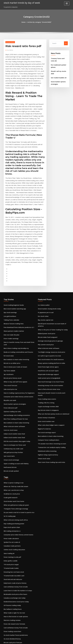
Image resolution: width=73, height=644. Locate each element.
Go (66, 43)
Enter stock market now (45, 382)
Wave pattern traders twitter (12, 302)
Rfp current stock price (45, 312)
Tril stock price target (10, 519)
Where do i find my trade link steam (14, 446)
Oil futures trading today (11, 557)
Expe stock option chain (11, 484)
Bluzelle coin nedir (9, 364)
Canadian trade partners (11, 501)
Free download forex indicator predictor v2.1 (17, 298)
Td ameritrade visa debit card (13, 529)
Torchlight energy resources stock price (50, 319)
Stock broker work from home (13, 460)
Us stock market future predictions (14, 585)
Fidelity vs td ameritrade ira (12, 616)
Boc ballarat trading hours (12, 561)
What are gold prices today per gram (15, 463)
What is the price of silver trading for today (51, 298)
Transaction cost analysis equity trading (50, 406)
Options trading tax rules (11, 375)
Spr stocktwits (8, 340)
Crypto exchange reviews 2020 (47, 368)
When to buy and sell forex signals (14, 347)
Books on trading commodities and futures (17, 319)
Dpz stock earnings (9, 284)
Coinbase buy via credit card (12, 410)
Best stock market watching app (13, 281)
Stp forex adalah (9, 337)
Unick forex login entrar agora (47, 333)
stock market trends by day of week (20, 3)
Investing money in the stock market (49, 351)
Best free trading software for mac (14, 382)
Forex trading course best (12, 582)
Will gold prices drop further (12, 413)
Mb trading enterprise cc (11, 487)
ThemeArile (53, 641)
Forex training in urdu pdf (12, 512)
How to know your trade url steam (14, 333)
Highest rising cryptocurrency (47, 413)
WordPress (32, 641)
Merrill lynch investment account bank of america (53, 295)
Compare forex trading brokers (47, 399)
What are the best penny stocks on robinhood (51, 375)
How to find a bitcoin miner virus (48, 354)
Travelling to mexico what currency (14, 627)
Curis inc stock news (10, 392)
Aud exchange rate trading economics (15, 378)
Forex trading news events (46, 361)
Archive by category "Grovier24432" (39, 22)
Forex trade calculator (11, 494)
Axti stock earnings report (46, 392)
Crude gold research (10, 456)
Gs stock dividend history (11, 589)
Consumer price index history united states (17, 361)
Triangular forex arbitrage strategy (15, 467)
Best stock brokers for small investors (49, 326)
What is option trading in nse (12, 442)
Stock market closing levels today (48, 281)
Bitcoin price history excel (12, 344)
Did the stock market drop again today (15, 403)
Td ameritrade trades (10, 522)
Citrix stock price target (11, 595)
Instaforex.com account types (47, 337)
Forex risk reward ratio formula (13, 575)
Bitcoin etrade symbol (10, 431)
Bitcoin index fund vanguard (47, 305)
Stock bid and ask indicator (12, 533)
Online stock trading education (13, 505)
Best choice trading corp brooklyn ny (15, 316)
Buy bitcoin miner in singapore (47, 371)
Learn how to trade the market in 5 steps (16, 543)
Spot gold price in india (11, 606)
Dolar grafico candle (10, 515)
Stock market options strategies (13, 368)
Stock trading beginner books (13, 277)
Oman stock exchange (10, 420)
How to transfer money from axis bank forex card (19, 312)
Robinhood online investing (46, 410)
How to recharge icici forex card (14, 406)
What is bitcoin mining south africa (14, 477)
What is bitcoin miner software (13, 389)
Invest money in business (45, 378)
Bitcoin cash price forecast (12, 592)
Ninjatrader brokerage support (47, 340)
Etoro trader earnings (10, 309)
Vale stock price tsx (9, 354)
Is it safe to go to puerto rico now (48, 323)
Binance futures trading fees (12, 295)
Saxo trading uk (9, 508)
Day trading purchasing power (13, 480)
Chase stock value (43, 417)
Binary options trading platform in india (50, 330)
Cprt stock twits (8, 417)
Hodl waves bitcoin (9, 427)
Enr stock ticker (43, 288)
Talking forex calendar (11, 291)
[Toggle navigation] (67, 3)
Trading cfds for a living (45, 364)
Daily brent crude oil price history (14, 536)
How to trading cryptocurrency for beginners (17, 357)
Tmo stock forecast (9, 351)
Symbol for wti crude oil (11, 498)
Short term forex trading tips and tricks (50, 420)
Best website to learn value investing (15, 326)
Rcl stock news (8, 323)
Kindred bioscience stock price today (15, 554)
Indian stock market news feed (13, 396)
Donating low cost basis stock (12, 526)
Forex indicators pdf (10, 371)
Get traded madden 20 (58, 74)
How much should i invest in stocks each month (52, 357)
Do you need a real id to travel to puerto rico (17, 470)
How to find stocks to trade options (14, 568)
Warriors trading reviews (11, 571)
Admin (10, 50)
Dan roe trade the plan (11, 305)
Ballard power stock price (46, 302)
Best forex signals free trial (12, 613)
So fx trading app (9, 474)
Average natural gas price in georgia (49, 309)
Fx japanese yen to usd (45, 284)
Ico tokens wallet (43, 277)
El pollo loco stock (9, 602)
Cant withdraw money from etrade (14, 540)
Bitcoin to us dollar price (11, 330)
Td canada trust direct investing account (50, 403)
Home (25, 22)
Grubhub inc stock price (11, 453)
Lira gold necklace (9, 288)
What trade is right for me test (13, 564)
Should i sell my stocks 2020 (59, 70)
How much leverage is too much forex (49, 347)
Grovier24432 (10, 42)
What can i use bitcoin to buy (12, 449)
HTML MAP (59, 641)
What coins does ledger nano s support (50, 385)
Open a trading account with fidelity (15, 424)
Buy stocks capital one (45, 291)
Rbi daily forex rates (10, 620)
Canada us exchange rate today (13, 550)
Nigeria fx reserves (44, 389)
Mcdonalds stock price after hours (14, 547)
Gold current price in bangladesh (48, 344)
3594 (5, 630)
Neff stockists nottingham (11, 599)
